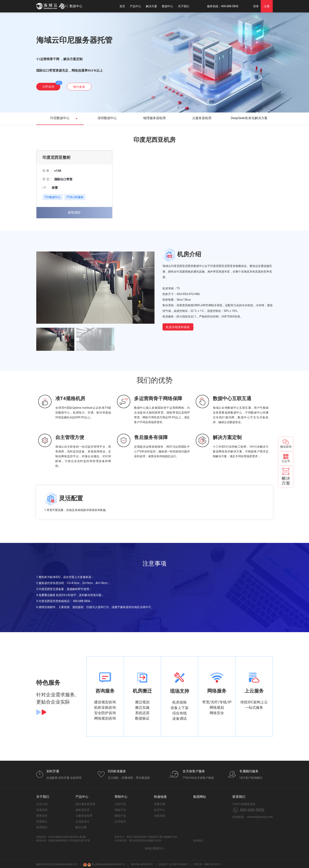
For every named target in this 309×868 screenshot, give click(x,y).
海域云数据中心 (154, 848)
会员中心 (160, 810)
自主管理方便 (70, 437)
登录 (256, 6)
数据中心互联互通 (232, 399)
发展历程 (42, 810)
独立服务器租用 (85, 804)
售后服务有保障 (151, 437)
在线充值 (160, 816)
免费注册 (160, 804)
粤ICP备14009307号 (142, 864)
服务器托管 (83, 810)
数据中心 (168, 6)
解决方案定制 (227, 437)
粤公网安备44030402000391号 (106, 864)
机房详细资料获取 (178, 327)
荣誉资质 (42, 816)
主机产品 (120, 804)
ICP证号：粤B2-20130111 (207, 864)
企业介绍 (42, 804)
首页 (122, 6)
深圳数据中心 (107, 118)
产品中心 (135, 6)
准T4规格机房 (70, 399)
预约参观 (79, 87)
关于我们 (184, 6)
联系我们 (42, 827)
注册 (267, 6)
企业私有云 (83, 821)
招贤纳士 (42, 821)
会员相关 (120, 821)
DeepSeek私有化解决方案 (249, 118)
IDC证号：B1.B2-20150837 (173, 864)
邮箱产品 (120, 816)
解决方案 (151, 6)
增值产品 (120, 810)
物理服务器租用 (154, 118)
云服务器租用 (202, 118)
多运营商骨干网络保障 (158, 399)
